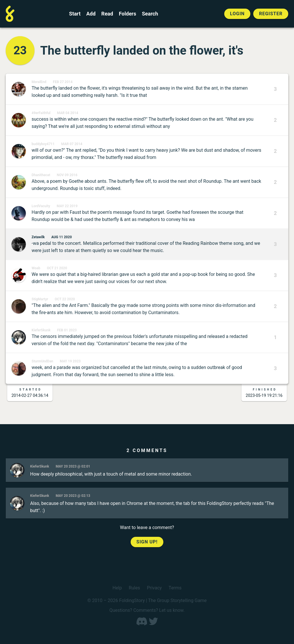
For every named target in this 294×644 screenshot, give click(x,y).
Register (271, 14)
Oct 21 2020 (57, 268)
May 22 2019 (67, 206)
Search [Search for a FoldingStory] (150, 14)
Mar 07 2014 (72, 144)
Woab (36, 268)
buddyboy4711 (43, 144)
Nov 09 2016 (67, 175)
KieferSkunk (41, 330)
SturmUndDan (42, 361)
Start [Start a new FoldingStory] (75, 14)
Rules (134, 588)
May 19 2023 (70, 361)
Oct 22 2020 (65, 299)
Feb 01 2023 (67, 330)
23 (20, 50)
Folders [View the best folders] (127, 14)
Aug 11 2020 (62, 237)
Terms (175, 588)
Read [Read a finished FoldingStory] (107, 14)
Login (237, 14)
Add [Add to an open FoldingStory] (91, 14)
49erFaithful (41, 113)
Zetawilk (38, 237)
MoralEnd (39, 82)
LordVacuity (41, 206)
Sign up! (147, 542)
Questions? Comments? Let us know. (147, 610)
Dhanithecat (41, 175)
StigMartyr (40, 299)
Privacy (154, 588)
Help (117, 588)
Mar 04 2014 (68, 113)
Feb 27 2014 (63, 82)
